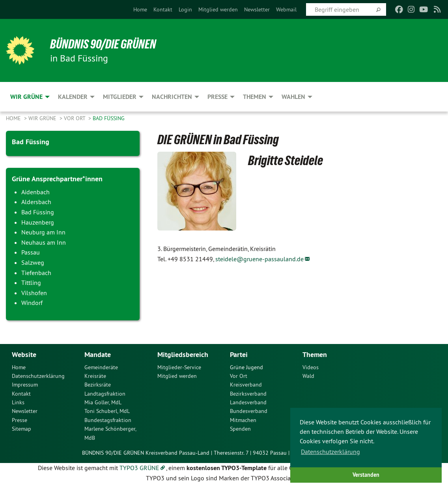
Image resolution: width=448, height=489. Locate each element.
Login (185, 9)
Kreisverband (246, 384)
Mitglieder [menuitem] (120, 97)
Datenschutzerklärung (38, 376)
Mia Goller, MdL (103, 402)
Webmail (286, 9)
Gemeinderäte (101, 366)
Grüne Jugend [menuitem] (246, 366)
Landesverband (248, 402)
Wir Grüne (43, 118)
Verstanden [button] (366, 475)
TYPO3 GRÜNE (139, 467)
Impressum (25, 384)
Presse (20, 420)
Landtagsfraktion (105, 393)
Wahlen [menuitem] (293, 97)
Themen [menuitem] (255, 97)
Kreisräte (95, 376)
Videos (311, 366)
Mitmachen (243, 420)
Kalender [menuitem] (73, 97)
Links (18, 402)
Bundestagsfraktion (108, 420)
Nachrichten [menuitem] (172, 97)
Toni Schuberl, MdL (107, 411)
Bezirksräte (98, 384)
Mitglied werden (218, 9)
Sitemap (21, 428)
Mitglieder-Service (179, 366)
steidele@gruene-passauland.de (259, 259)
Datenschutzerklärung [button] (330, 452)
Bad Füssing (109, 118)
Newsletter (257, 9)
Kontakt (163, 9)
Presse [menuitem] (217, 97)
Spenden (240, 428)
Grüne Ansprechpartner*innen (57, 179)
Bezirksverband (248, 393)
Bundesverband (249, 411)
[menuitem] (140, 9)
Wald (308, 376)
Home (140, 9)
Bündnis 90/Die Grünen (103, 44)
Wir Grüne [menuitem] (26, 97)
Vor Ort (75, 118)
